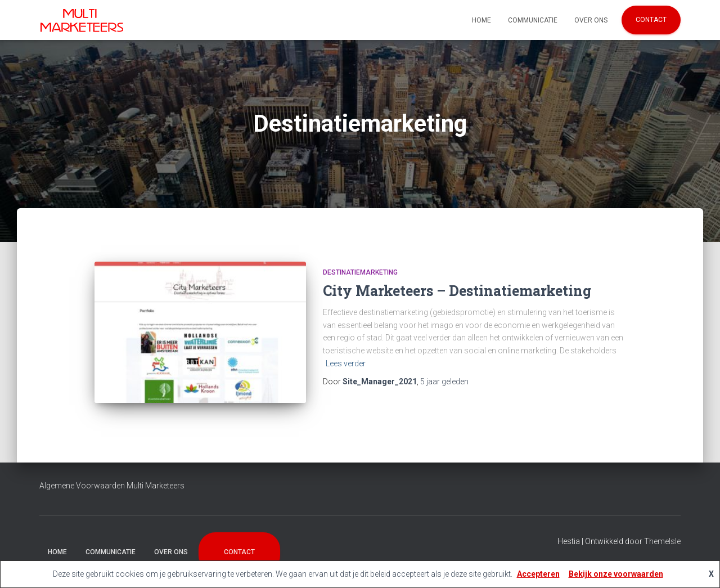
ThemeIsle (662, 541)
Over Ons (591, 20)
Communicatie (533, 20)
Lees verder (346, 363)
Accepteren (538, 574)
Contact (651, 20)
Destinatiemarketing (360, 272)
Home (481, 20)
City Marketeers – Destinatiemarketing (457, 291)
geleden (444, 381)
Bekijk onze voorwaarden (616, 574)
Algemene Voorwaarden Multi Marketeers (112, 486)
